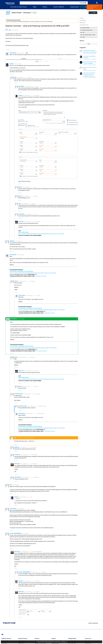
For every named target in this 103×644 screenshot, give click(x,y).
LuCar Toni (21, 222)
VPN (83, 32)
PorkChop (21, 581)
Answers (60, 59)
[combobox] (51, 3)
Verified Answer (84, 7)
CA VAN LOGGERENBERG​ (16, 533)
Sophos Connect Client (87, 30)
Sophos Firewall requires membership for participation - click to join (52, 642)
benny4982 (21, 86)
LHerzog (12, 64)
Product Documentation (38, 234)
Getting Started (74, 7)
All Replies (24, 59)
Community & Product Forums (18, 7)
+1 (77, 319)
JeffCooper (17, 464)
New (94, 13)
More (35, 13)
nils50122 (12, 241)
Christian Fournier (19, 394)
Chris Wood (17, 455)
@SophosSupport (49, 234)
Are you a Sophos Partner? (25, 234)
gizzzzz (20, 187)
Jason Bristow (18, 477)
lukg (10, 30)
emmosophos (13, 53)
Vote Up (10, 74)
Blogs (35, 7)
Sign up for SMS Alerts (59, 234)
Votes (42, 61)
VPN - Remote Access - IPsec (89, 35)
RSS (89, 44)
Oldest (37, 61)
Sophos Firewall (86, 28)
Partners (45, 7)
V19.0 (84, 37)
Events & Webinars (59, 7)
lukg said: (18, 499)
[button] (85, 3)
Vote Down (12, 74)
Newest (46, 61)
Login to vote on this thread (82, 9)
